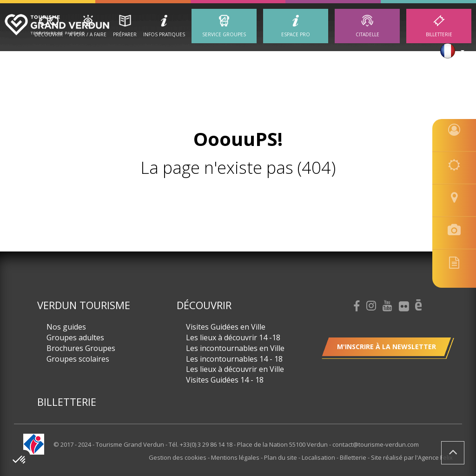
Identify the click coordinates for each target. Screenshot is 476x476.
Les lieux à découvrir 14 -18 (233, 337)
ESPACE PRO (296, 34)
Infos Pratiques (164, 34)
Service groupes (224, 34)
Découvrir (49, 34)
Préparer (125, 34)
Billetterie (439, 34)
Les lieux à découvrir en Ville (235, 369)
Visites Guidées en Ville (226, 327)
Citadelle (367, 34)
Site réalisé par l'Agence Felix (412, 457)
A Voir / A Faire (88, 34)
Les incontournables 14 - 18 (234, 359)
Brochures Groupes (81, 348)
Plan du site (281, 457)
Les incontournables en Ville (235, 348)
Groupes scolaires (78, 359)
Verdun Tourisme (84, 305)
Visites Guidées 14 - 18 (225, 380)
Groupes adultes (75, 337)
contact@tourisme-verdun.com (376, 444)
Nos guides (66, 327)
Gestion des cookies (178, 457)
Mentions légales (236, 457)
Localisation (319, 457)
